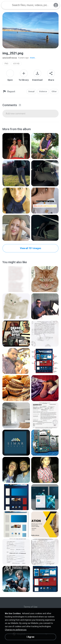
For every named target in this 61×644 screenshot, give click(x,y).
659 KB (16, 64)
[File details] (16, 146)
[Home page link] (6, 5)
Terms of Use (30, 607)
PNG (6, 64)
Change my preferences (16, 630)
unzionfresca (10, 58)
